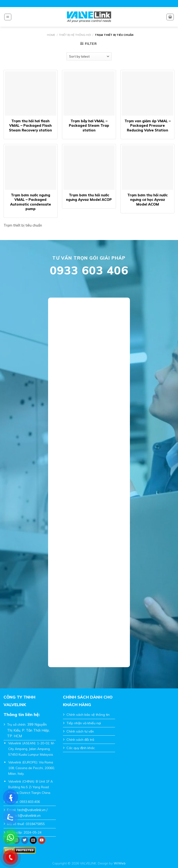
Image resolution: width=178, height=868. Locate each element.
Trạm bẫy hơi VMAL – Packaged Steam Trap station (89, 126)
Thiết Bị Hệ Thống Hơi (75, 35)
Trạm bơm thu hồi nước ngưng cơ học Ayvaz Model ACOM (147, 200)
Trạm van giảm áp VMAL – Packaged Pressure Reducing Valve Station (148, 126)
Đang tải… (89, 479)
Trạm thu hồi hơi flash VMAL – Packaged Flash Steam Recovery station (30, 126)
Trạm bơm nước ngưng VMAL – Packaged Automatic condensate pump (31, 202)
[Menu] (8, 17)
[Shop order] (89, 56)
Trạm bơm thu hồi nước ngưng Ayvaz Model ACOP (89, 197)
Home (51, 35)
